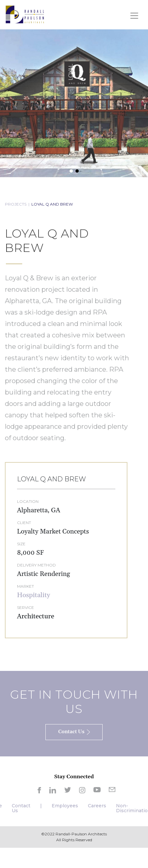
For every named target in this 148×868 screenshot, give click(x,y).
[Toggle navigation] (134, 16)
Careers (97, 806)
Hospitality (33, 595)
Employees (65, 806)
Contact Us (21, 808)
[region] (74, 103)
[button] (71, 171)
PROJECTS (16, 204)
